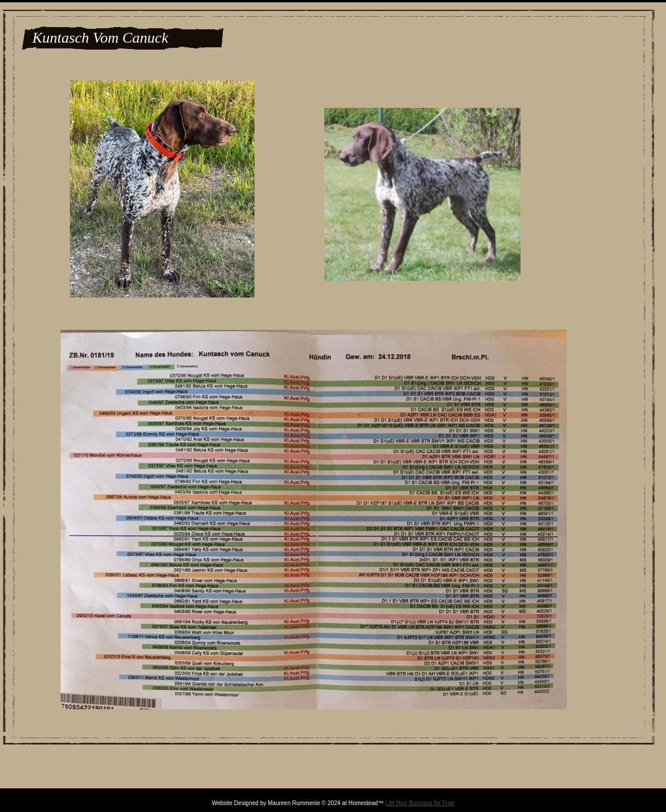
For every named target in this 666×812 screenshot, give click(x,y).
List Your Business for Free (420, 803)
